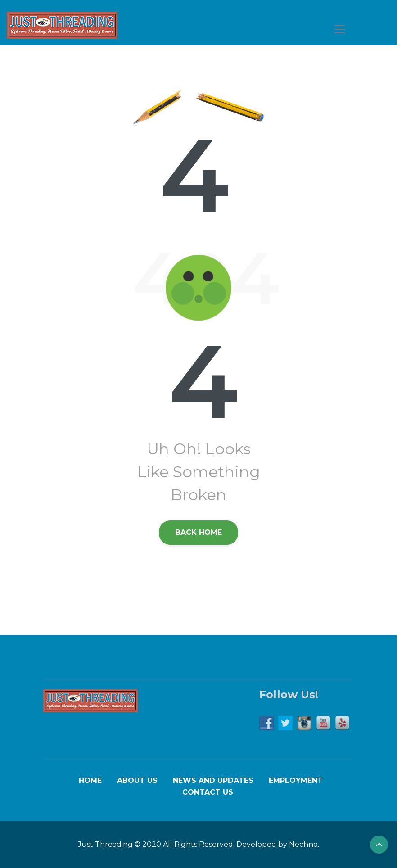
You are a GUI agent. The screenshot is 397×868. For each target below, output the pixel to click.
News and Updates (213, 781)
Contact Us (208, 792)
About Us (137, 781)
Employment (296, 781)
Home (90, 781)
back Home (198, 532)
